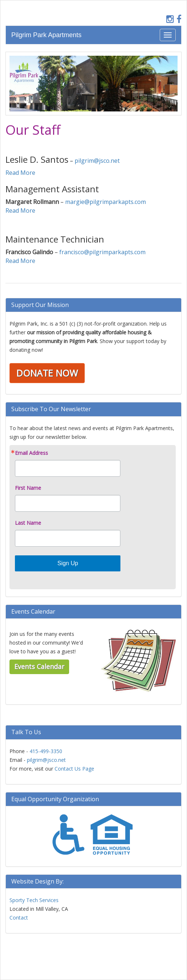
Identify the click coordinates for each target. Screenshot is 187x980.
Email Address (31, 453)
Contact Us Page (74, 769)
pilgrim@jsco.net (97, 161)
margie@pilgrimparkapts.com (106, 202)
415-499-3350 (46, 751)
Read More (20, 173)
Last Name (28, 523)
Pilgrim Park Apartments (46, 35)
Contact (19, 918)
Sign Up (68, 563)
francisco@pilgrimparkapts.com (102, 252)
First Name (28, 488)
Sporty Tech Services (34, 900)
